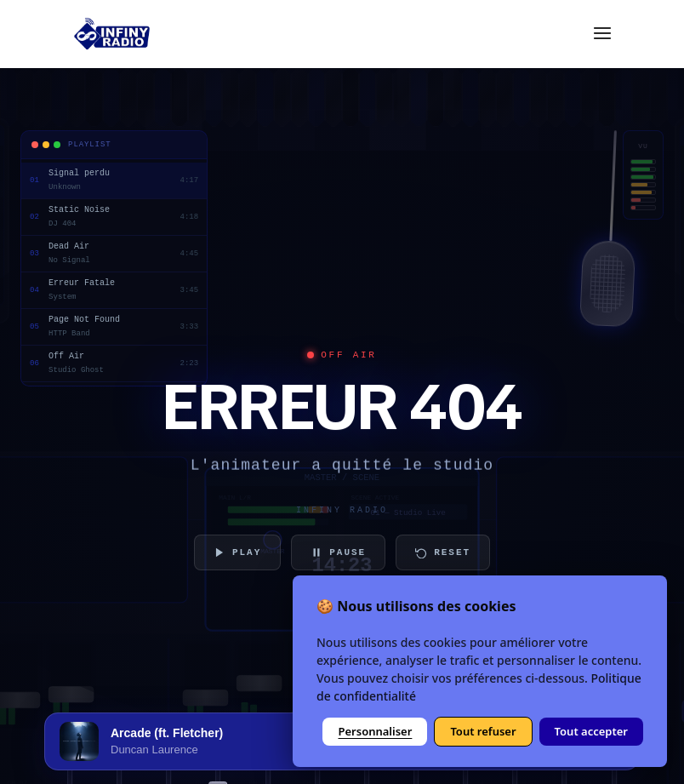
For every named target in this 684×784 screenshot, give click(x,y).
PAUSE (338, 552)
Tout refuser (483, 731)
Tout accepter (591, 731)
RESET (443, 552)
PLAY (237, 552)
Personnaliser (375, 731)
